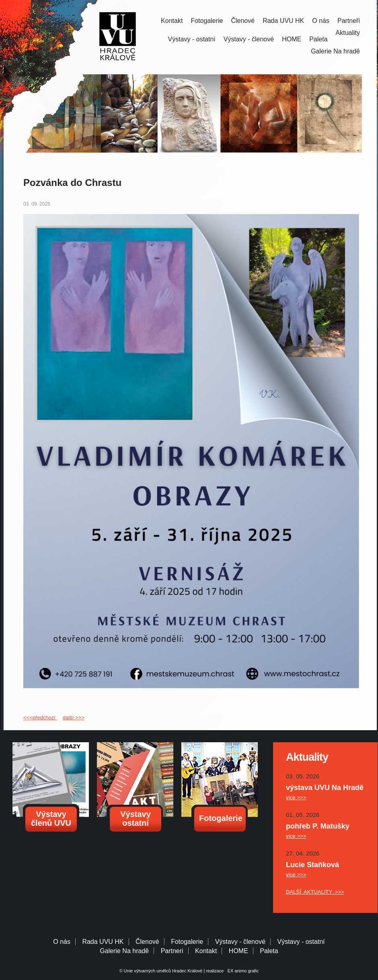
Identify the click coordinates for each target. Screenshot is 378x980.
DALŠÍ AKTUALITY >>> (315, 892)
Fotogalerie (207, 21)
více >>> (296, 797)
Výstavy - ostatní (192, 39)
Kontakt (172, 21)
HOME (292, 39)
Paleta (318, 39)
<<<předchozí (40, 718)
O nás (321, 21)
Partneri (172, 951)
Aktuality (348, 33)
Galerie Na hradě (124, 951)
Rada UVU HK (283, 21)
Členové (243, 21)
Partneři (349, 21)
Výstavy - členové (249, 39)
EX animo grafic (242, 971)
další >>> (74, 718)
